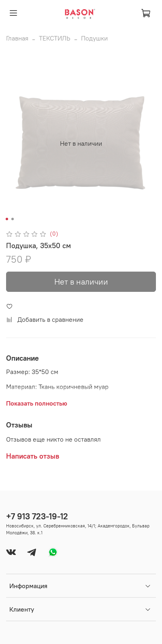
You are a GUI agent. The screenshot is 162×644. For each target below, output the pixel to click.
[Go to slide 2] (13, 219)
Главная (17, 38)
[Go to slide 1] (7, 219)
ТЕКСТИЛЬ (55, 38)
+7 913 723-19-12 (37, 516)
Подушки (94, 38)
